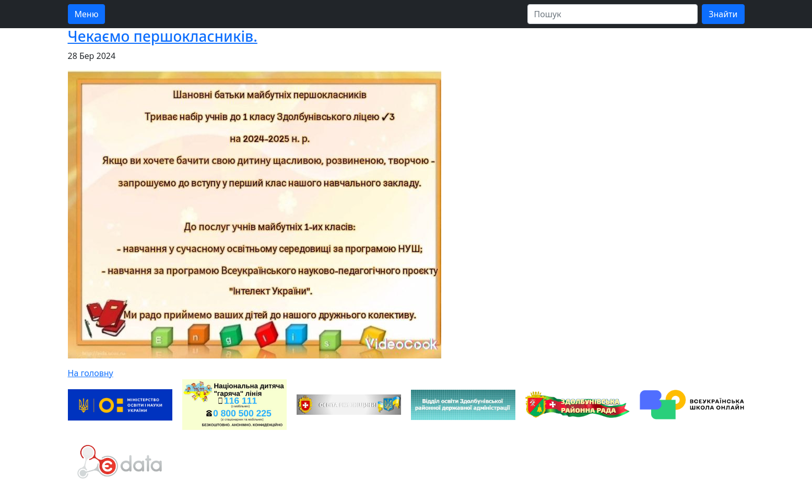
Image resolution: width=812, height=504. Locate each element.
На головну (91, 373)
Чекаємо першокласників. (163, 36)
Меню (87, 14)
